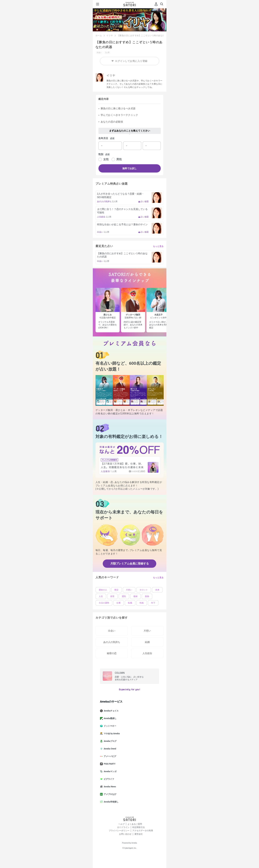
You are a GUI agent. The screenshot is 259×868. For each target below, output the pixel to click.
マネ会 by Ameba (111, 734)
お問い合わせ (125, 834)
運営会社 (139, 834)
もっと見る (158, 246)
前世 (112, 596)
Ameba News (109, 787)
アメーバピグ (109, 756)
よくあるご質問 (135, 824)
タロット (144, 590)
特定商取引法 (139, 827)
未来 (157, 590)
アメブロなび (109, 794)
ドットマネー (109, 726)
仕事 (119, 603)
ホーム (99, 36)
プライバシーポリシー (119, 831)
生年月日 (103, 138)
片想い (129, 590)
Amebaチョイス (111, 711)
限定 (117, 590)
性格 (142, 603)
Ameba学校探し (111, 802)
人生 (101, 596)
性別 (101, 154)
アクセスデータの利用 (143, 831)
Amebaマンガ (110, 771)
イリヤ (110, 36)
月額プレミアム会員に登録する (130, 564)
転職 (130, 603)
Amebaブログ (110, 741)
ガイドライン (123, 827)
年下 (153, 603)
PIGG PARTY (109, 764)
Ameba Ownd (109, 749)
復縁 (135, 596)
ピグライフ (108, 779)
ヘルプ (121, 824)
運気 (124, 596)
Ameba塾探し (110, 718)
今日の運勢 (104, 603)
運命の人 (103, 590)
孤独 (147, 596)
